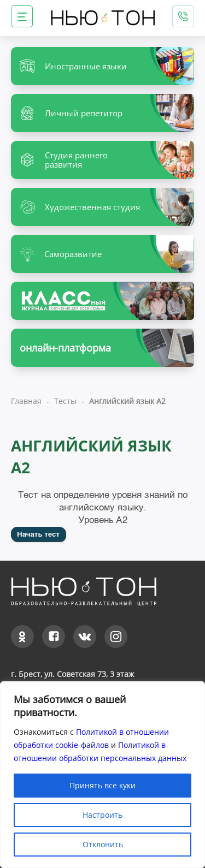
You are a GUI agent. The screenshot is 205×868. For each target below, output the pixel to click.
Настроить (102, 815)
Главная (26, 401)
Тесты (65, 401)
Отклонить (103, 844)
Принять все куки (102, 785)
